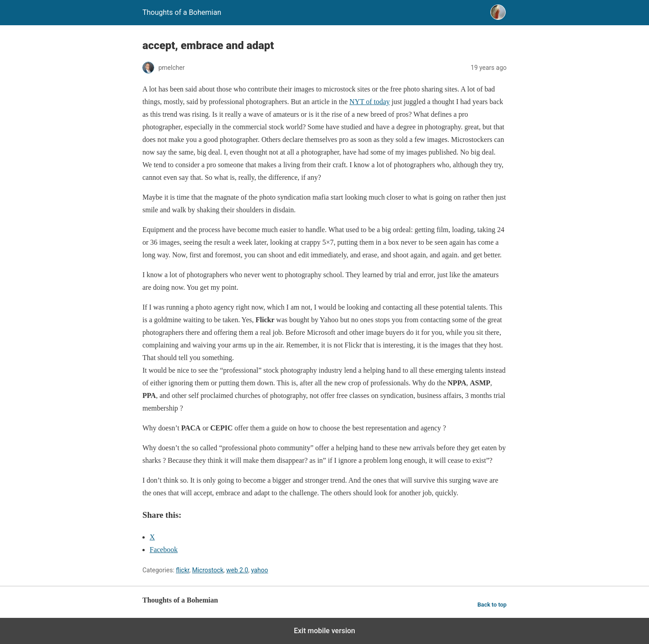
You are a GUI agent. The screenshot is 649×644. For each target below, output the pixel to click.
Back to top (492, 605)
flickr (183, 570)
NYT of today (369, 102)
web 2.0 (237, 570)
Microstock (208, 570)
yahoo (260, 570)
